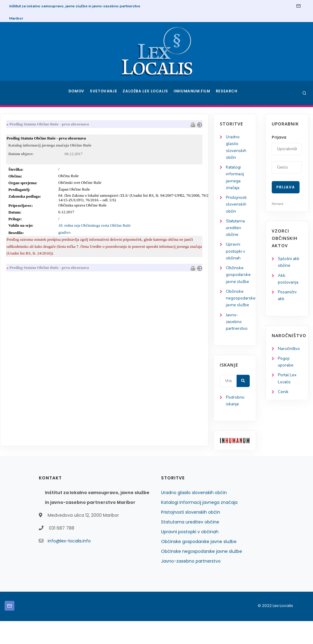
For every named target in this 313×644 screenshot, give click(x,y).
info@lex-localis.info (69, 564)
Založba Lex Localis (147, 93)
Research (227, 93)
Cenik (283, 395)
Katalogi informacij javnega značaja (199, 525)
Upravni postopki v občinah (27, 256)
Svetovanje (106, 93)
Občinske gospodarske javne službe (199, 564)
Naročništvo (289, 350)
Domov (77, 93)
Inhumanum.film (193, 93)
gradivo (118, 234)
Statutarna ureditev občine (28, 231)
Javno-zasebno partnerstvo (28, 343)
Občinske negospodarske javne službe (202, 574)
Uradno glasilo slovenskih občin (194, 516)
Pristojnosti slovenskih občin (28, 207)
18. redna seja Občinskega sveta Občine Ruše (148, 227)
